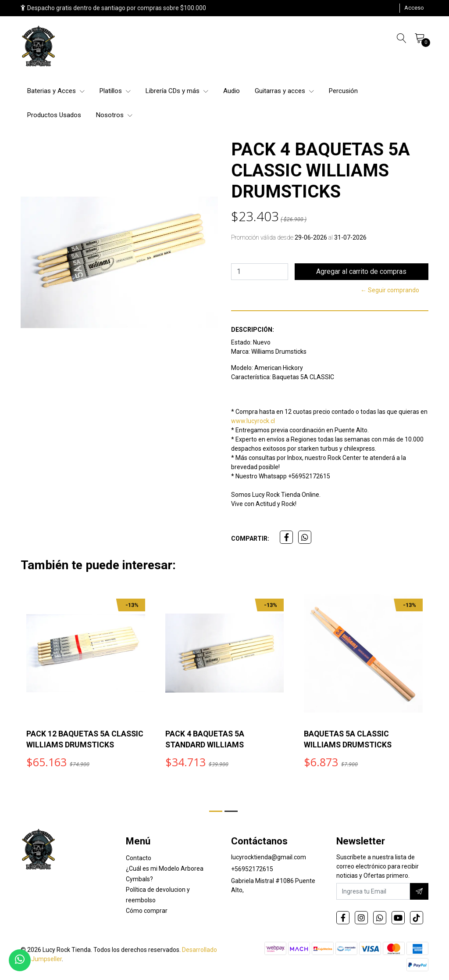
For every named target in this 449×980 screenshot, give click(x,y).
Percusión (343, 91)
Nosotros (114, 115)
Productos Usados (54, 115)
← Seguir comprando (390, 290)
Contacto (139, 859)
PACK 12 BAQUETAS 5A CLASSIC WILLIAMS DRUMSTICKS (68, 745)
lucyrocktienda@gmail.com (269, 858)
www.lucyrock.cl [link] (253, 421)
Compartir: (250, 538)
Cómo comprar (147, 912)
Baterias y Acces (56, 91)
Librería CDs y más (177, 91)
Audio (232, 91)
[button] (216, 811)
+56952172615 (252, 870)
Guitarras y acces (284, 91)
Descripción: (253, 330)
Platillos (115, 91)
